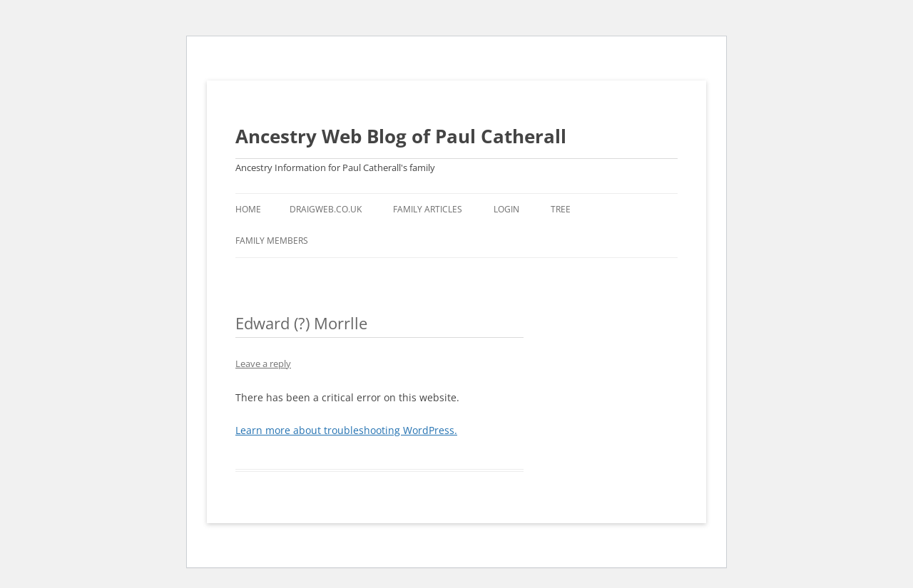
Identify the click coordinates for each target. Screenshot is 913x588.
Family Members (272, 241)
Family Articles (428, 209)
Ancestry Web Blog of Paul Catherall (401, 136)
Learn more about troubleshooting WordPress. (346, 430)
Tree (561, 209)
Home (248, 209)
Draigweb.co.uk (326, 209)
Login (506, 209)
